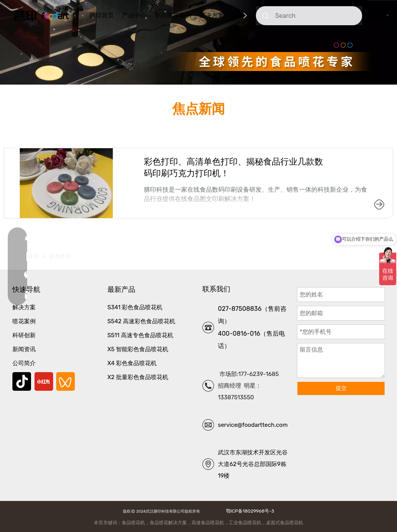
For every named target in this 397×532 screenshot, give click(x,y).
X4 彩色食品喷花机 (132, 363)
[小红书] (44, 381)
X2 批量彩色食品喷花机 (138, 377)
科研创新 (24, 335)
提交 (341, 388)
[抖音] (22, 381)
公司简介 (24, 363)
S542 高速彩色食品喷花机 (141, 321)
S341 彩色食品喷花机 (135, 307)
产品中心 (134, 15)
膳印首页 (102, 15)
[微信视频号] (66, 381)
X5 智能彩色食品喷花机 (138, 349)
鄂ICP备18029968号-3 (249, 511)
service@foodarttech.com (253, 425)
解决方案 (212, 15)
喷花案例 (24, 321)
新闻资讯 (24, 349)
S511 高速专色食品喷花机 (140, 335)
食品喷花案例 (173, 15)
